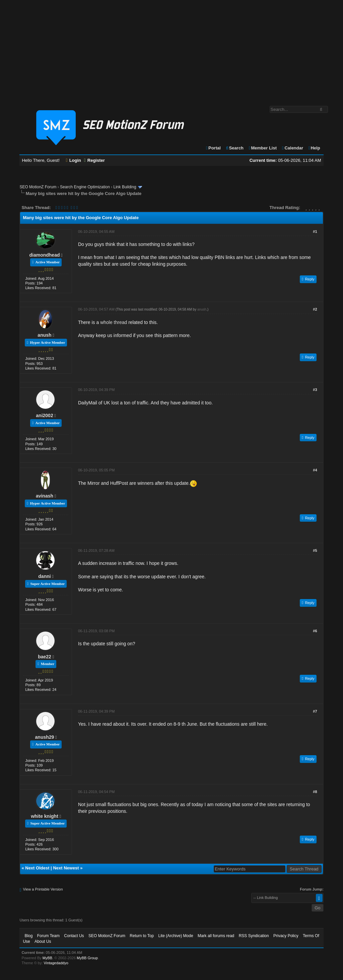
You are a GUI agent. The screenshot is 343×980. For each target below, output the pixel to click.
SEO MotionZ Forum (38, 187)
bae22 (45, 657)
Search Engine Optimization (85, 187)
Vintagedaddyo (56, 963)
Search (234, 148)
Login (74, 160)
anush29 (45, 737)
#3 (315, 390)
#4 (315, 470)
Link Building (125, 187)
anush (44, 335)
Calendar (292, 148)
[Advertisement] (171, 50)
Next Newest (66, 868)
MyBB (47, 958)
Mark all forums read (216, 936)
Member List (262, 148)
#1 (315, 232)
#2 (315, 309)
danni (44, 576)
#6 (315, 631)
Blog (28, 936)
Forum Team (48, 936)
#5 (315, 550)
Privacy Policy (286, 936)
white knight (45, 816)
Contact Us (74, 936)
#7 (315, 711)
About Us (43, 941)
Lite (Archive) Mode (176, 936)
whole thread (114, 322)
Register (94, 160)
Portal (213, 148)
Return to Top (142, 936)
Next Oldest (37, 868)
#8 (315, 792)
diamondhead (44, 255)
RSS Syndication (254, 936)
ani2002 (44, 415)
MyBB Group (87, 958)
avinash (45, 496)
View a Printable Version (43, 889)
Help (314, 148)
